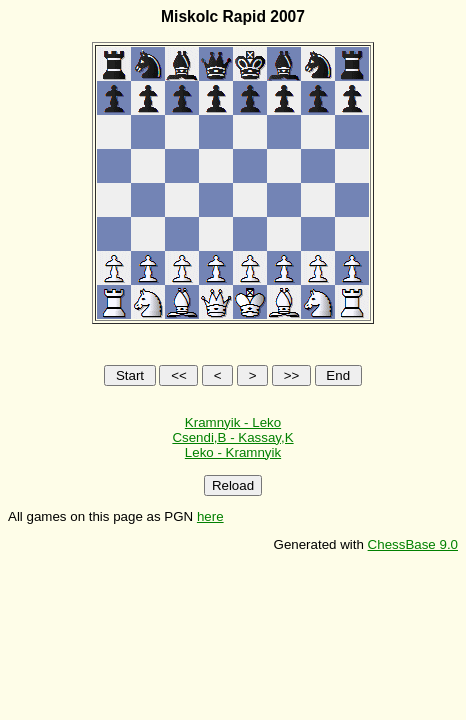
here (210, 516)
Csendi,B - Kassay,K (232, 437)
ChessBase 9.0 (413, 544)
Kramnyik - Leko (233, 422)
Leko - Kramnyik (233, 452)
